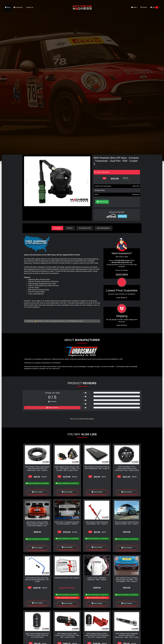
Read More (122, 298)
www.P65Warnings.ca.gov (75, 321)
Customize (18, 7)
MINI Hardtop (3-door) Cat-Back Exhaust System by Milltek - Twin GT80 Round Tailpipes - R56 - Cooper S (37, 525)
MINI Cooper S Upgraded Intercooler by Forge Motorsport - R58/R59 (67, 523)
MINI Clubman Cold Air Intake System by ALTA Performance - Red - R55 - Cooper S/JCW (67, 635)
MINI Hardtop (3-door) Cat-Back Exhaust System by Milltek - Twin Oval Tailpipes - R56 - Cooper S (127, 579)
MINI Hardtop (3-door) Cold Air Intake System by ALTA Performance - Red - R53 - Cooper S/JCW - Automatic (97, 636)
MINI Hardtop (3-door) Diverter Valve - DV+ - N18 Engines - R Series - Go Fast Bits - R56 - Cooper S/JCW (67, 468)
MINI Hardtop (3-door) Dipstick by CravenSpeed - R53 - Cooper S (97, 523)
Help (134, 7)
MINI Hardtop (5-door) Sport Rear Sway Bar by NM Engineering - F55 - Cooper (37, 579)
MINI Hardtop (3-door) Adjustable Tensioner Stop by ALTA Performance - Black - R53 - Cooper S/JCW (127, 636)
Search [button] (144, 7)
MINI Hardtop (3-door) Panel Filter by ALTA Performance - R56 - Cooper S (97, 467)
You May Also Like (85, 228)
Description (57, 228)
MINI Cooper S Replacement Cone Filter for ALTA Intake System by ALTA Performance (37, 635)
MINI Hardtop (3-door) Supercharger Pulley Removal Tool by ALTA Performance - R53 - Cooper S (37, 468)
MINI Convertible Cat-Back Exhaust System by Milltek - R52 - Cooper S (127, 523)
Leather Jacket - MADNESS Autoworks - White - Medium (97, 578)
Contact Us (30, 7)
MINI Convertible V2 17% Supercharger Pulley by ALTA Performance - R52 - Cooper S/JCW (127, 468)
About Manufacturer (104, 228)
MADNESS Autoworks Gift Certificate (67, 578)
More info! (136, 186)
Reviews (70, 228)
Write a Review (52, 407)
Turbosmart (135, 194)
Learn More (122, 216)
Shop (8, 7)
